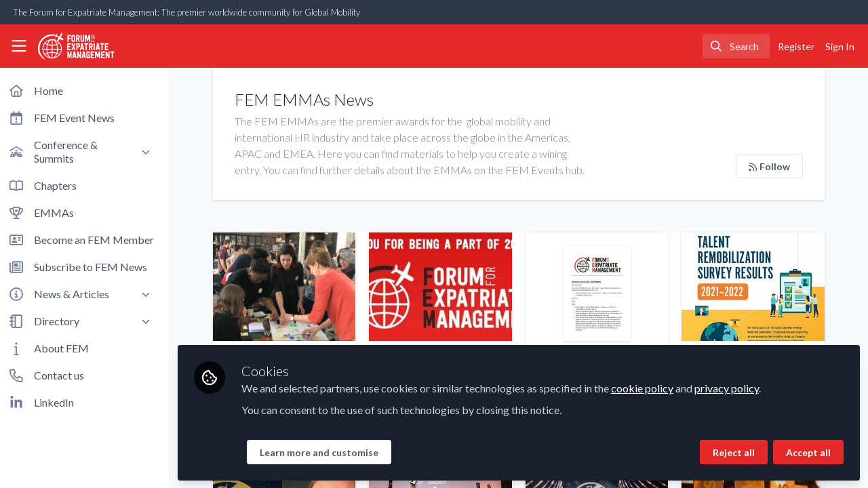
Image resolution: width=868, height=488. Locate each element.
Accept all (808, 452)
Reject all (734, 452)
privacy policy (731, 387)
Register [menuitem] (796, 46)
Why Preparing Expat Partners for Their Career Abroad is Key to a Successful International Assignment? (288, 287)
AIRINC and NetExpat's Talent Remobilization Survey (754, 287)
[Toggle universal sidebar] (19, 46)
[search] (736, 46)
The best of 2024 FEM (443, 287)
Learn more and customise (323, 452)
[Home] (71, 46)
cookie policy (646, 387)
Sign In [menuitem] (840, 46)
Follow (770, 166)
